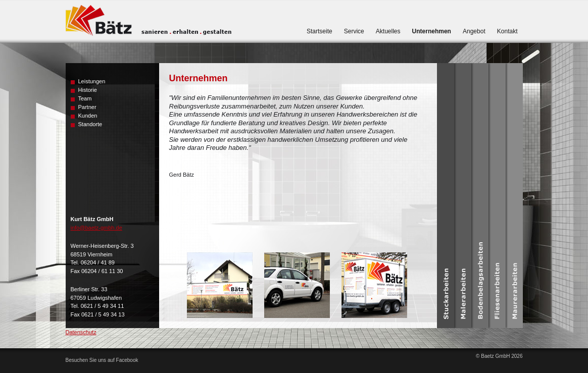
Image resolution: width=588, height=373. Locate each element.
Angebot (474, 31)
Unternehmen (432, 31)
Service (354, 31)
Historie (88, 90)
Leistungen (92, 81)
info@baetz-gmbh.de (96, 228)
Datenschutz (81, 332)
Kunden (88, 116)
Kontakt (507, 31)
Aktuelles (388, 31)
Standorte (90, 124)
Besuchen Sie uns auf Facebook (102, 360)
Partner (87, 107)
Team (85, 98)
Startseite (320, 31)
